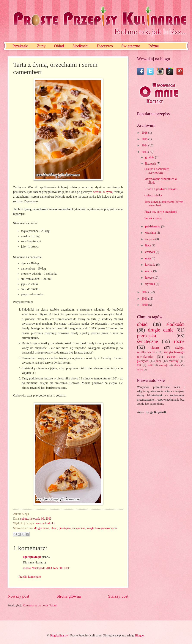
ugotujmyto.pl (32, 557)
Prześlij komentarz (30, 577)
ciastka (171, 357)
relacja (140, 370)
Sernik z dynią (153, 218)
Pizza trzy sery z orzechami (161, 212)
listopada (151, 164)
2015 (145, 139)
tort (139, 365)
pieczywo (143, 361)
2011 (145, 299)
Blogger (140, 635)
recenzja (164, 365)
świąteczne (79, 528)
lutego (149, 278)
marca (149, 271)
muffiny (174, 361)
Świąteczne (131, 46)
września (151, 233)
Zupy (41, 46)
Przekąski (20, 46)
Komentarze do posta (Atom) (40, 605)
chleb (177, 365)
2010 (145, 305)
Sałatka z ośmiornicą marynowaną (157, 171)
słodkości (175, 324)
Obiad (59, 46)
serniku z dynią (103, 192)
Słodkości (80, 46)
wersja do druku (46, 523)
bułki (150, 365)
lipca (148, 245)
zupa (159, 361)
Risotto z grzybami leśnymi (161, 189)
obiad (54, 528)
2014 (145, 145)
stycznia (150, 284)
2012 (145, 292)
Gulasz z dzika (153, 195)
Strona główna (69, 596)
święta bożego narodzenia (102, 528)
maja (148, 258)
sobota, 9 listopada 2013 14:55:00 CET (46, 568)
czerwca (150, 252)
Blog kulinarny (59, 635)
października (153, 226)
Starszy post (118, 596)
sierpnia (150, 239)
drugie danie (42, 528)
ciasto (155, 348)
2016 (145, 133)
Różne (154, 46)
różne (179, 341)
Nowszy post (18, 596)
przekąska (65, 528)
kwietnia (151, 265)
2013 (145, 152)
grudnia (150, 157)
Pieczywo (105, 46)
